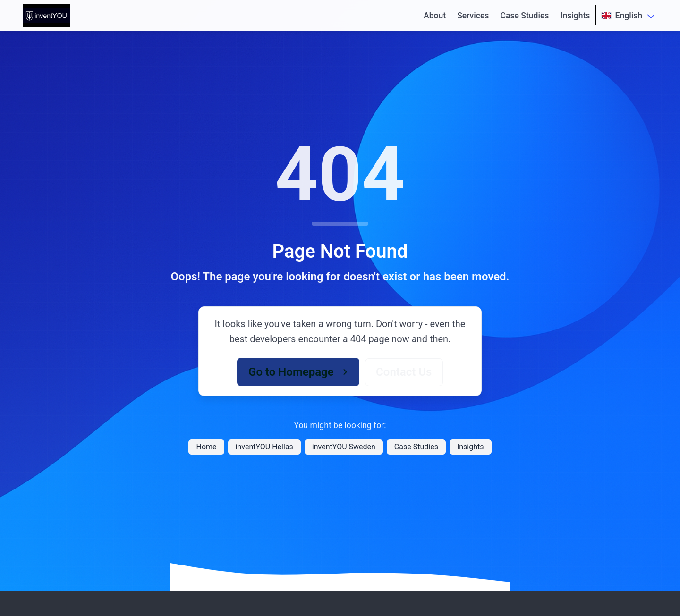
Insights (575, 16)
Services (473, 16)
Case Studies (525, 16)
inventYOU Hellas (264, 447)
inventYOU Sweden (344, 447)
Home (206, 447)
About (435, 16)
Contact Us (404, 372)
